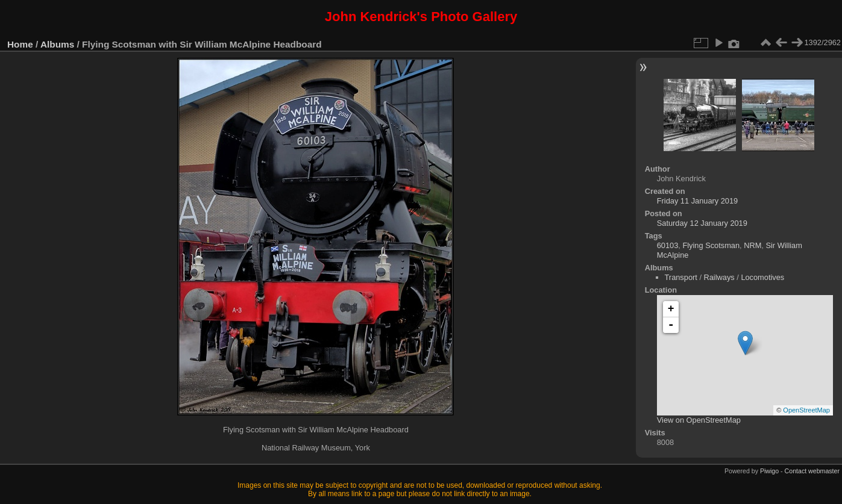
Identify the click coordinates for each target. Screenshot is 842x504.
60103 (668, 245)
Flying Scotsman (711, 245)
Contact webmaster (812, 471)
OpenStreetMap (806, 410)
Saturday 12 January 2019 (702, 223)
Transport (681, 277)
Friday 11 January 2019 (697, 201)
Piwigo (769, 471)
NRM (752, 245)
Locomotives (762, 277)
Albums (57, 44)
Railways (719, 277)
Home (20, 44)
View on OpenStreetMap (699, 420)
